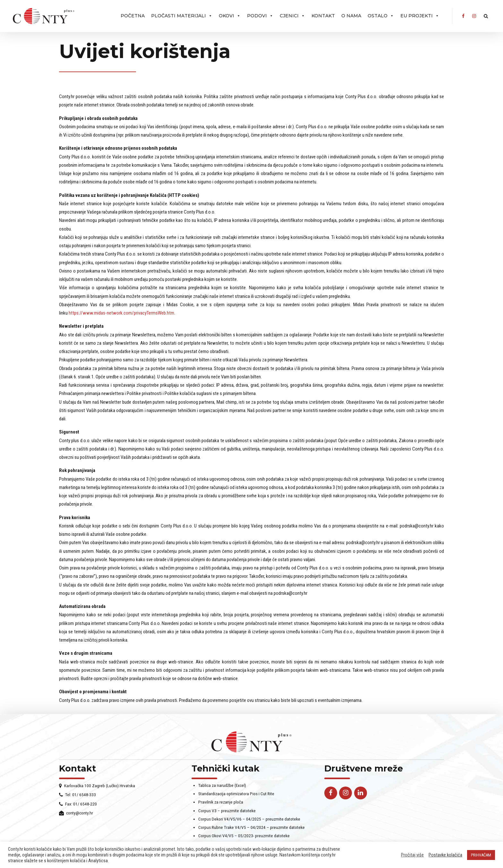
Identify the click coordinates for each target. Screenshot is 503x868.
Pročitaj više (412, 855)
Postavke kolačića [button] (445, 855)
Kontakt (323, 16)
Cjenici (292, 16)
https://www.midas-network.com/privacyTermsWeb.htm (121, 313)
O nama (351, 16)
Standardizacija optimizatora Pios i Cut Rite (236, 794)
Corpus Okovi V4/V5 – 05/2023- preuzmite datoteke (244, 836)
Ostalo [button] (381, 16)
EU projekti (420, 16)
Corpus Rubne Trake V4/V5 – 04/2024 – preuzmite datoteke (251, 827)
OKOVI (230, 16)
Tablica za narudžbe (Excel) (222, 785)
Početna (133, 16)
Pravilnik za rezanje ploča (221, 802)
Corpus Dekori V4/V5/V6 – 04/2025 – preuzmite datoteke (249, 819)
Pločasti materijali (182, 16)
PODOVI (260, 16)
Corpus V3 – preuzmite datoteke (227, 811)
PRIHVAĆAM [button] (481, 855)
